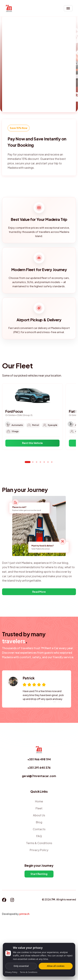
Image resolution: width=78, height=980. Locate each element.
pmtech (24, 914)
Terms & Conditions (29, 972)
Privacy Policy (11, 972)
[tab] (28, 462)
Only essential (21, 966)
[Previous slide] (8, 424)
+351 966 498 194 (39, 759)
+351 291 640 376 (39, 768)
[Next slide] (70, 424)
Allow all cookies (56, 966)
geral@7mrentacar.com (39, 776)
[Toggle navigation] (68, 8)
